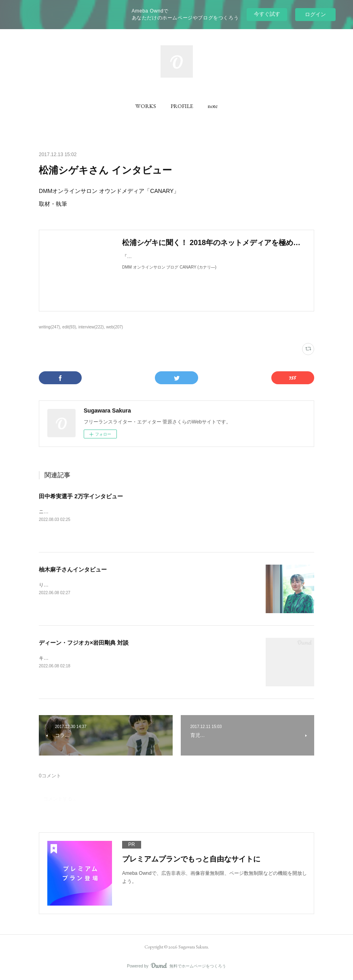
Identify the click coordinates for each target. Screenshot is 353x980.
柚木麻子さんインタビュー (73, 569)
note (213, 106)
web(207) (114, 327)
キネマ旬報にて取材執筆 (66, 658)
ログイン (315, 14)
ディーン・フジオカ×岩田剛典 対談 (84, 643)
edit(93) (69, 327)
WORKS (146, 106)
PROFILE (182, 106)
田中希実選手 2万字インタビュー (81, 496)
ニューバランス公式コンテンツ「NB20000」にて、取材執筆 (105, 512)
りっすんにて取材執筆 (63, 585)
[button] (146, 106)
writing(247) (49, 327)
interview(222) (91, 327)
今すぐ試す (267, 14)
